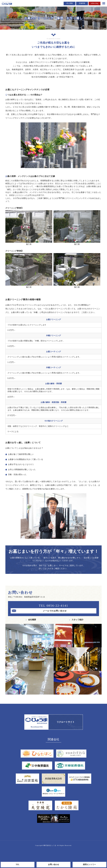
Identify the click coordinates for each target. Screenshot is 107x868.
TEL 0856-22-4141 (53, 606)
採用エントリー (89, 865)
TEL (18, 865)
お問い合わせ (53, 865)
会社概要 (32, 620)
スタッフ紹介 (78, 620)
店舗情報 (82, 3)
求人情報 (70, 3)
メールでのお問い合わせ (55, 611)
